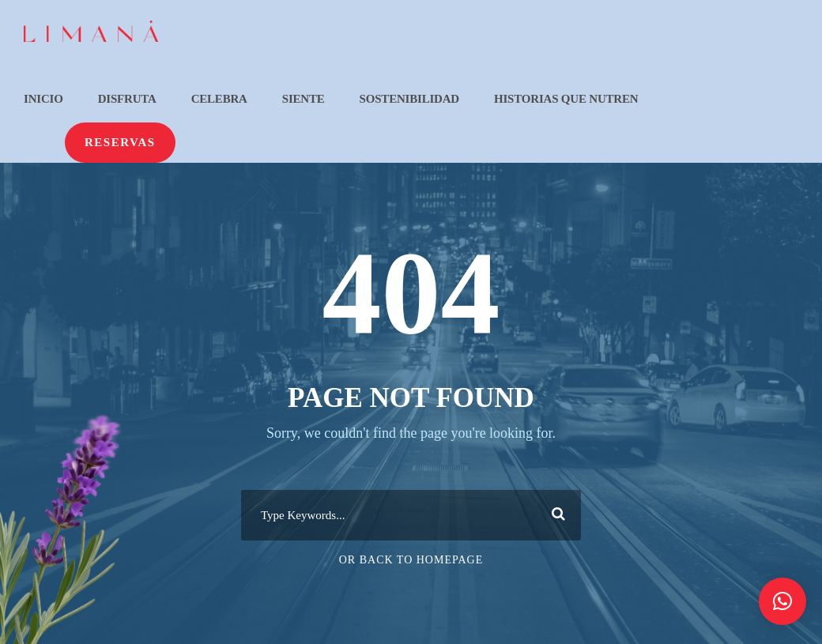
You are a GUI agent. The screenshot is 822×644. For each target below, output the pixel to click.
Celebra (219, 99)
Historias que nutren (566, 99)
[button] (782, 601)
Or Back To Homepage (411, 560)
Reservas (120, 142)
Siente (304, 99)
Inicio (43, 99)
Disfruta (127, 99)
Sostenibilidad (409, 99)
